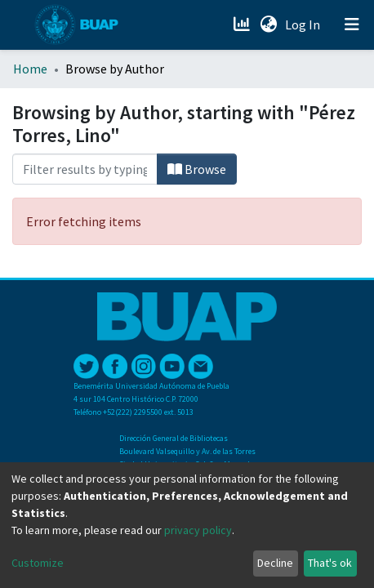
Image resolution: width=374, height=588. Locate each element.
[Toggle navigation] (352, 24)
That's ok (330, 563)
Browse (197, 169)
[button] (268, 24)
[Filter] (85, 169)
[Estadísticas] (243, 24)
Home (30, 69)
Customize (38, 563)
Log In (304, 24)
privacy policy (198, 530)
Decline (275, 563)
